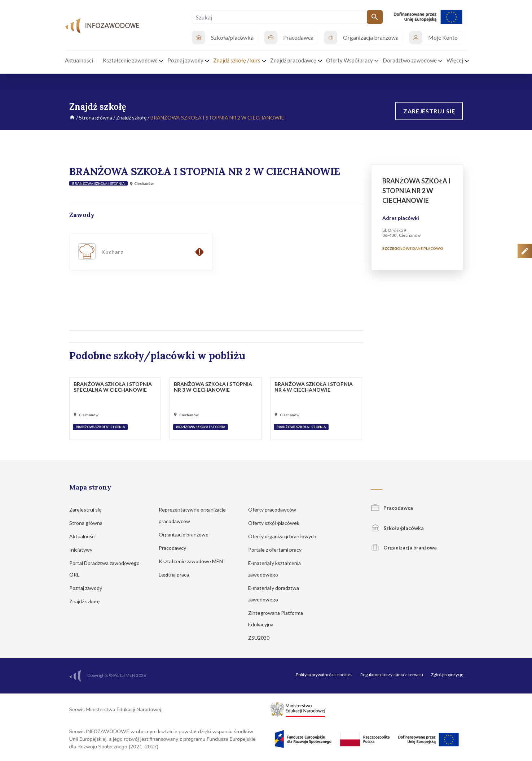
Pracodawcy (176, 548)
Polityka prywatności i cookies (324, 675)
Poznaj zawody (89, 588)
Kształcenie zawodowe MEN (194, 561)
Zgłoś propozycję (447, 675)
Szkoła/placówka (397, 528)
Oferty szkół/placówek (277, 523)
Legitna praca (174, 575)
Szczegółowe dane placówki (413, 248)
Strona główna (96, 118)
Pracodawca (392, 508)
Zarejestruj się (89, 510)
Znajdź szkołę (131, 118)
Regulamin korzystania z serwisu (392, 675)
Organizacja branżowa (404, 547)
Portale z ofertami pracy (278, 550)
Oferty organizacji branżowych (286, 536)
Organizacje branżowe (187, 534)
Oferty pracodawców (276, 510)
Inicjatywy (84, 550)
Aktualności (86, 536)
